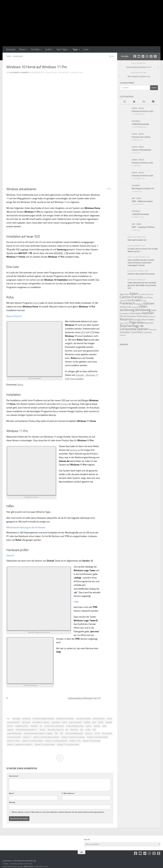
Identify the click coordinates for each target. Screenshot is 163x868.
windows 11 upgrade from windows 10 (20, 745)
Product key (74, 730)
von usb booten (107, 733)
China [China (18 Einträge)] (150, 297)
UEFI (83, 332)
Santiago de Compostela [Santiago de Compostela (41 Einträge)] (132, 327)
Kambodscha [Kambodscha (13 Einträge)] (125, 314)
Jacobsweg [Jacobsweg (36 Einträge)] (127, 310)
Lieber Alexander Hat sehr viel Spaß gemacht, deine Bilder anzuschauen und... (142, 285)
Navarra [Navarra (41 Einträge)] (125, 319)
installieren (34, 726)
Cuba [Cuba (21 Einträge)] (129, 300)
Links (86, 49)
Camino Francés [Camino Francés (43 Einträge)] (131, 297)
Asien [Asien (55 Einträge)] (134, 294)
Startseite (11, 49)
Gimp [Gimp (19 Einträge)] (122, 307)
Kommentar (14, 776)
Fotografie (136, 121)
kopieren (89, 726)
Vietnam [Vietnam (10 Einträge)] (123, 335)
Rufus (36, 303)
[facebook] (135, 56)
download (109, 722)
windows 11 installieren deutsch (32, 741)
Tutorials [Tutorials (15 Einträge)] (148, 332)
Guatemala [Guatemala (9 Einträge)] (135, 307)
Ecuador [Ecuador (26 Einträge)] (137, 300)
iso (41, 726)
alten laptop (16, 719)
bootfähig (87, 722)
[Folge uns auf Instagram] (147, 56)
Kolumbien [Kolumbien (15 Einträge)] (132, 316)
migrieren (10, 730)
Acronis (64, 404)
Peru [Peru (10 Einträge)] (127, 323)
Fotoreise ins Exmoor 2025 (142, 111)
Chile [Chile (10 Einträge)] (145, 298)
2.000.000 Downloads (140, 124)
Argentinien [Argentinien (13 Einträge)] (124, 294)
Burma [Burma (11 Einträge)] (150, 294)
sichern (88, 730)
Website (12, 802)
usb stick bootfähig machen (74, 733)
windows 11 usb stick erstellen (45, 745)
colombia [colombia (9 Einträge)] (123, 301)
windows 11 (27, 737)
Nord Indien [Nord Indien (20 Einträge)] (148, 320)
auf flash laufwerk (99, 719)
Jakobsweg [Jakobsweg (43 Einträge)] (143, 310)
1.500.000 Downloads (140, 214)
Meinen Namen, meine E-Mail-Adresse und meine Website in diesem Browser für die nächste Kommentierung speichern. (58, 812)
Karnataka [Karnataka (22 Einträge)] (136, 313)
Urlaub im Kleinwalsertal (141, 150)
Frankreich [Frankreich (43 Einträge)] (127, 303)
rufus (82, 730)
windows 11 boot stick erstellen (97, 737)
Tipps (75, 49)
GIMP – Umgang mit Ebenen (143, 227)
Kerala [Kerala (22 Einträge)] (123, 316)
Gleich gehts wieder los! (137, 240)
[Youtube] (139, 56)
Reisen (22, 49)
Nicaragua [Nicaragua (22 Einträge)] (137, 319)
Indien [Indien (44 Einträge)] (143, 306)
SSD (94, 730)
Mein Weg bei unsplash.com (143, 188)
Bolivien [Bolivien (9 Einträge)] (145, 294)
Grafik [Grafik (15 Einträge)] (128, 307)
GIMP (133, 198)
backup (65, 722)
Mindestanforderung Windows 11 (26, 730)
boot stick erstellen (75, 722)
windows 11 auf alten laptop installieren (46, 737)
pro (67, 730)
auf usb (109, 719)
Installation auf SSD (22, 726)
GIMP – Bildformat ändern (142, 201)
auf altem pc (26, 719)
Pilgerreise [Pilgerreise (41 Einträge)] (136, 322)
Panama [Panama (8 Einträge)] (122, 323)
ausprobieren (56, 722)
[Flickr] (143, 56)
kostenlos (97, 726)
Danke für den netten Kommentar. (141, 274)
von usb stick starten (14, 737)
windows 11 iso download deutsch (56, 741)
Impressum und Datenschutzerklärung (19, 861)
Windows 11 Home (13, 741)
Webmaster (29, 866)
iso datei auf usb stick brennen (54, 726)
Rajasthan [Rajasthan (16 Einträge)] (149, 323)
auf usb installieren (13, 722)
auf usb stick (26, 722)
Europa (134, 108)
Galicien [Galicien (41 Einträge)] (149, 303)
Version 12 (89, 733)
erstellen (10, 726)
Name (12, 793)
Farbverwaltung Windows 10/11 (84, 698)
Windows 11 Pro (75, 741)
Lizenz (104, 726)
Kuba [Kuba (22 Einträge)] (140, 316)
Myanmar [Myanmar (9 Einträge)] (152, 317)
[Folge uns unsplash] (155, 56)
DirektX (101, 722)
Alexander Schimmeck (20, 73)
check (94, 722)
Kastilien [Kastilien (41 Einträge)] (148, 313)
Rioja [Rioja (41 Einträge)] (123, 326)
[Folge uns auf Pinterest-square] (151, 56)
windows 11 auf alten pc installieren (73, 737)
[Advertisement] (139, 385)
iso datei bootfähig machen (75, 726)
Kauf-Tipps (62, 49)
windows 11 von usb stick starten (68, 745)
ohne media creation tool (55, 730)
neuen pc (42, 730)
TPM (92, 332)
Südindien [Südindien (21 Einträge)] (125, 332)
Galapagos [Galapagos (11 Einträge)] (139, 304)
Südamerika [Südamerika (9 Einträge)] (153, 330)
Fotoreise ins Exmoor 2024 (142, 163)
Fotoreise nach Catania (141, 137)
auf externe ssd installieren (65, 719)
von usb (97, 733)
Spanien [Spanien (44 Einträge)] (143, 329)
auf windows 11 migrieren (41, 722)
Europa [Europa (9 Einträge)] (144, 301)
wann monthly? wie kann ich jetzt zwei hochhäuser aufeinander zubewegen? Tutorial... (141, 263)
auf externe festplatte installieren (43, 719)
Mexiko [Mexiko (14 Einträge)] (146, 316)
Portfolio (35, 49)
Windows (18, 56)
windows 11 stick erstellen (91, 741)
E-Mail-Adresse (69, 793)
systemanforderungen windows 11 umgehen (38, 733)
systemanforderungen (14, 733)
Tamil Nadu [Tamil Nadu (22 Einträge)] (137, 332)
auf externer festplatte (83, 719)
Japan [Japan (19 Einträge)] (154, 310)
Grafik (48, 49)
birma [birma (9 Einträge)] (140, 294)
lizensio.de (75, 450)
